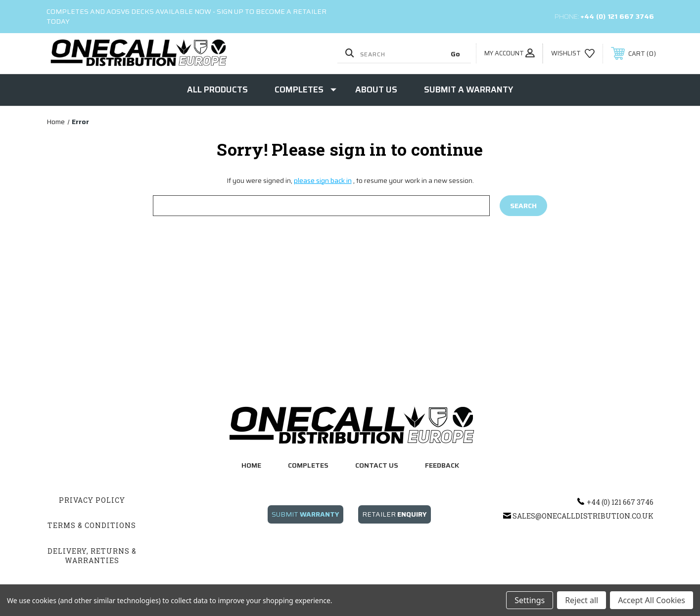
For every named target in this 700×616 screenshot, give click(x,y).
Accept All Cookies (652, 600)
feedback (442, 465)
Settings (530, 600)
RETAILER (395, 514)
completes (308, 465)
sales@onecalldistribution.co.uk (583, 516)
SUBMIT (305, 514)
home (251, 465)
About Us (376, 89)
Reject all (582, 600)
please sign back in (323, 180)
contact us (377, 465)
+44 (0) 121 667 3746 (617, 16)
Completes (305, 89)
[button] (305, 519)
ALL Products (217, 89)
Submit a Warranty (468, 89)
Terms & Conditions (92, 525)
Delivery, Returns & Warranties (92, 556)
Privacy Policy (92, 500)
